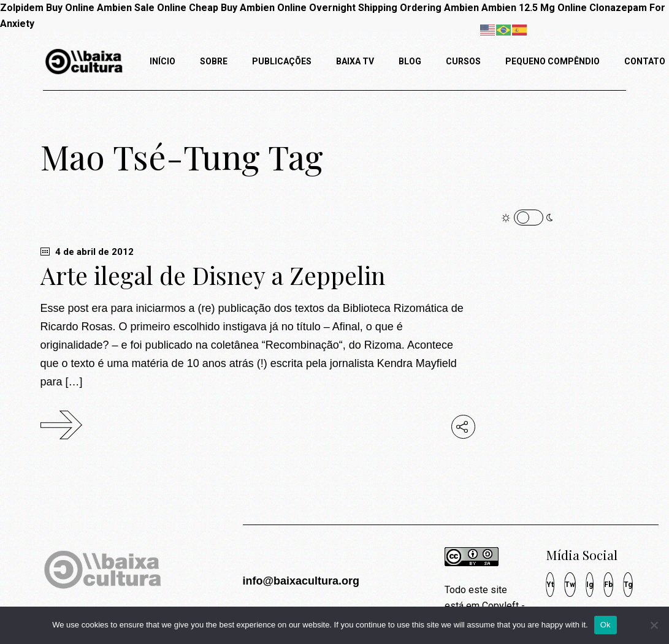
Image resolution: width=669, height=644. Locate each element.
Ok (606, 625)
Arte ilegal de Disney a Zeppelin (213, 275)
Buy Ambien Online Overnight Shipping (309, 8)
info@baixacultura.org (301, 581)
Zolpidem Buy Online (47, 8)
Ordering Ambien (439, 8)
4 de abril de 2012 (87, 252)
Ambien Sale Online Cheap (158, 8)
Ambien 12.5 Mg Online (534, 8)
